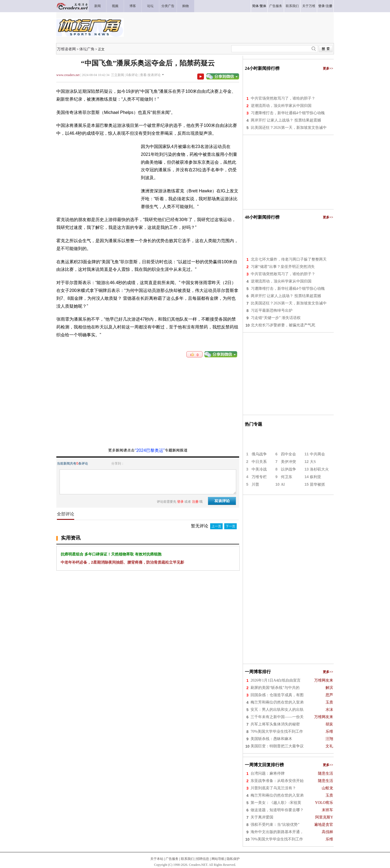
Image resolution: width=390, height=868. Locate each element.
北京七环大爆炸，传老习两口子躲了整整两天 (289, 259)
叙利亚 (316, 477)
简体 (255, 6)
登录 (321, 6)
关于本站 (157, 859)
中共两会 (317, 454)
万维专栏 (259, 477)
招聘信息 (203, 859)
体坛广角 (87, 49)
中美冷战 (259, 469)
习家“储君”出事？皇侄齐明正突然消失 (283, 267)
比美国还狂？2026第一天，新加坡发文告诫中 (289, 128)
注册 (329, 6)
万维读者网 (66, 49)
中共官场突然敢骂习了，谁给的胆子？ (283, 98)
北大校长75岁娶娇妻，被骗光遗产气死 (283, 325)
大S (313, 462)
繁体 (263, 6)
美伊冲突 (288, 462)
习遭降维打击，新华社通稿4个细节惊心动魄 (288, 113)
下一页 (230, 526)
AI (283, 484)
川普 (255, 484)
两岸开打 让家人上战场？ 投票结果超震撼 (286, 120)
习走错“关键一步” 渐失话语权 (276, 318)
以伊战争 (288, 469)
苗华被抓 (317, 484)
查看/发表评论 (150, 75)
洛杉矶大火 (319, 469)
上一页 (216, 526)
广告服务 (172, 859)
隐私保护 (233, 859)
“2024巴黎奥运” (150, 450)
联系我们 (187, 859)
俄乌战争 (259, 454)
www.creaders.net (68, 75)
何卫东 (287, 477)
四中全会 (288, 454)
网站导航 (218, 859)
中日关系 (259, 462)
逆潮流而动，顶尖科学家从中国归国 (281, 106)
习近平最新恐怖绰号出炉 (272, 310)
